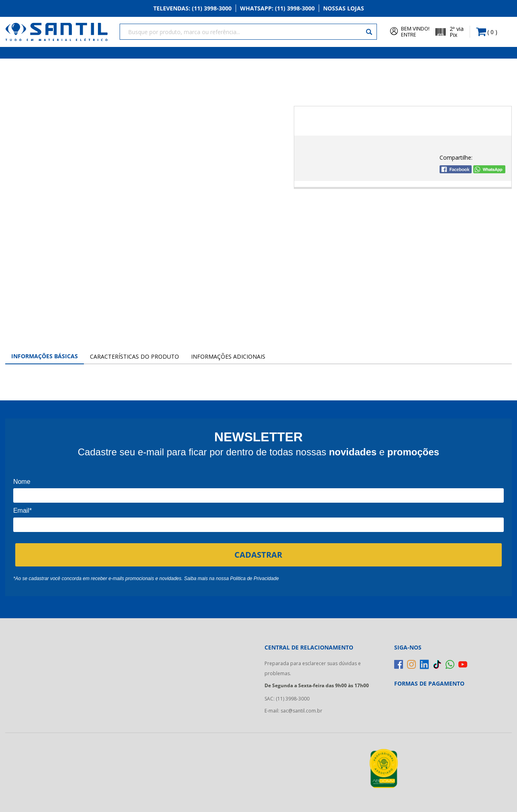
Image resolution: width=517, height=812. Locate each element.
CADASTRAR (258, 554)
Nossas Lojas (344, 9)
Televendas (192, 9)
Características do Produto (134, 356)
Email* (22, 511)
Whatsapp (277, 9)
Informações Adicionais (228, 356)
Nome (22, 482)
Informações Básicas (45, 356)
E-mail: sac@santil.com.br (293, 711)
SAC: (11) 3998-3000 (287, 699)
